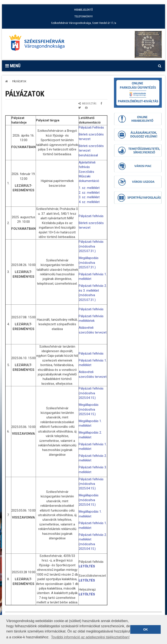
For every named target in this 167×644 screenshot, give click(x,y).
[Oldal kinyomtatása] (86, 108)
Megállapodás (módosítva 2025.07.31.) (89, 263)
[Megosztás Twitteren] (80, 108)
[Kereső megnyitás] (160, 66)
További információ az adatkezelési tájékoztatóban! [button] (90, 637)
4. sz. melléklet (89, 202)
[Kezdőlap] (7, 81)
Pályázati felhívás (91, 216)
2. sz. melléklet (89, 193)
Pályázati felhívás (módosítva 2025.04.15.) (91, 393)
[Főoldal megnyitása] (39, 44)
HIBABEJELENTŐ (83, 10)
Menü (13, 66)
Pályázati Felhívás (91, 127)
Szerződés (86, 172)
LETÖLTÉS (87, 566)
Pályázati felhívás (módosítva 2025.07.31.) (91, 246)
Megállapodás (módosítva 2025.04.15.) (89, 409)
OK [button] (145, 629)
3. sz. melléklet (89, 197)
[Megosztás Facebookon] (101, 103)
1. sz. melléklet (89, 188)
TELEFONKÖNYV (83, 16)
